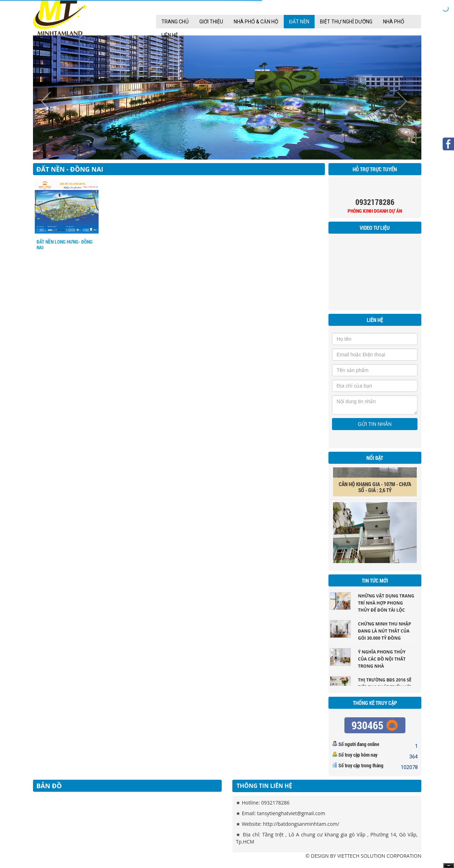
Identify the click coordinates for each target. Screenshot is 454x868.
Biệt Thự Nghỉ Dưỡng (346, 22)
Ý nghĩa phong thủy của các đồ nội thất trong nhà (382, 661)
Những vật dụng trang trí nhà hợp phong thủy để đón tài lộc (386, 605)
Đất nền (299, 22)
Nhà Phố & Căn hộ (256, 22)
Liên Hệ (170, 35)
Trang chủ (175, 22)
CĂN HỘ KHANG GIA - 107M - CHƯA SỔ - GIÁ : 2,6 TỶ (375, 489)
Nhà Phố (394, 22)
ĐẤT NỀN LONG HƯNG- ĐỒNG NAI (65, 244)
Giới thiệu (211, 22)
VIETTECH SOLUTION (361, 856)
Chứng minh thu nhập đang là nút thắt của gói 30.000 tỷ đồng (384, 633)
